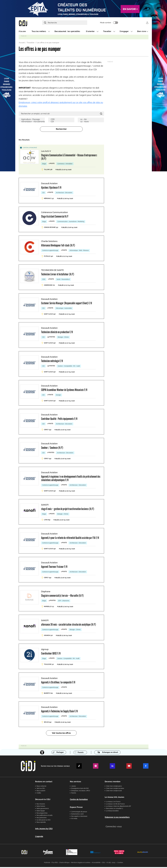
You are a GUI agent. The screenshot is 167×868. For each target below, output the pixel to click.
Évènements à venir (77, 815)
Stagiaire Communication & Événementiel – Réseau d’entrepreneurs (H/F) (69, 158)
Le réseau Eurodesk (112, 812)
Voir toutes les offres (61, 734)
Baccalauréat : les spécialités (67, 32)
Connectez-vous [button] (114, 827)
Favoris (80, 753)
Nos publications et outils (45, 816)
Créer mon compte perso (114, 787)
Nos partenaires (42, 819)
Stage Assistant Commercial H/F (55, 217)
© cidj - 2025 (111, 863)
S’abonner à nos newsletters (117, 818)
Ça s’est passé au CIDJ (44, 821)
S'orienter (90, 32)
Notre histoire (41, 807)
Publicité (47, 863)
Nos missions (41, 805)
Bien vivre (141, 32)
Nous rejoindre (41, 823)
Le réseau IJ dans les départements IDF (119, 807)
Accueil (22, 44)
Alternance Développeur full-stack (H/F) (58, 246)
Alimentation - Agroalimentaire (32, 123)
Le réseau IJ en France (113, 803)
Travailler (107, 32)
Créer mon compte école (114, 792)
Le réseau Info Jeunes (114, 798)
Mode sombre (117, 23)
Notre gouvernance (43, 809)
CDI (62, 123)
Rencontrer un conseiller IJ (115, 809)
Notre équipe (41, 812)
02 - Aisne (91, 123)
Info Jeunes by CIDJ (44, 830)
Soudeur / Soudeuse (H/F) (52, 449)
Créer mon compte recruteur (115, 789)
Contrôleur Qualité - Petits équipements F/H (59, 420)
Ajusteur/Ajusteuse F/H (51, 188)
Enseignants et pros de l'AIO (80, 789)
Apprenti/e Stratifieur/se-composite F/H (58, 683)
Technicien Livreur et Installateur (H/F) (58, 275)
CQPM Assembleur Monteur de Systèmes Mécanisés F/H (64, 391)
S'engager (124, 32)
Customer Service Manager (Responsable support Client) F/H (67, 304)
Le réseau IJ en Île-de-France (115, 805)
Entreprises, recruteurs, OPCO (81, 792)
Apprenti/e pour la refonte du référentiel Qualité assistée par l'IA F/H (70, 539)
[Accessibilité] (40, 753)
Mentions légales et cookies (81, 863)
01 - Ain (91, 120)
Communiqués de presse (79, 813)
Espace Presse (76, 808)
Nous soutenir (41, 792)
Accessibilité (96, 863)
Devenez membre (113, 782)
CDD (62, 120)
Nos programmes (42, 814)
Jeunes (74, 787)
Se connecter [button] (147, 23)
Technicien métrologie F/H (52, 362)
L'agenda (39, 837)
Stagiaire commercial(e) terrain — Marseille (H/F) (62, 596)
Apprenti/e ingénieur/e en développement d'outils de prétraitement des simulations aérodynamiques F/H (71, 479)
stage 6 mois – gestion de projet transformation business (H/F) (68, 510)
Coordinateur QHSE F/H (51, 654)
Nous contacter (41, 787)
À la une (22, 32)
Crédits (39, 794)
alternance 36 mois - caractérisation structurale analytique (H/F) (69, 625)
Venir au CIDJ (41, 789)
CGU (103, 863)
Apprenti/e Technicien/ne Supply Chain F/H (59, 712)
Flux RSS (55, 863)
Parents (74, 794)
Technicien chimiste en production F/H (57, 333)
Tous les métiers (39, 32)
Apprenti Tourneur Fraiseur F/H (54, 568)
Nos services (75, 782)
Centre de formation (79, 800)
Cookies (120, 863)
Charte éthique (64, 863)
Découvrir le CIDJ (43, 800)
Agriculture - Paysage (32, 120)
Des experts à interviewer (79, 817)
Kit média (74, 819)
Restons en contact (44, 782)
